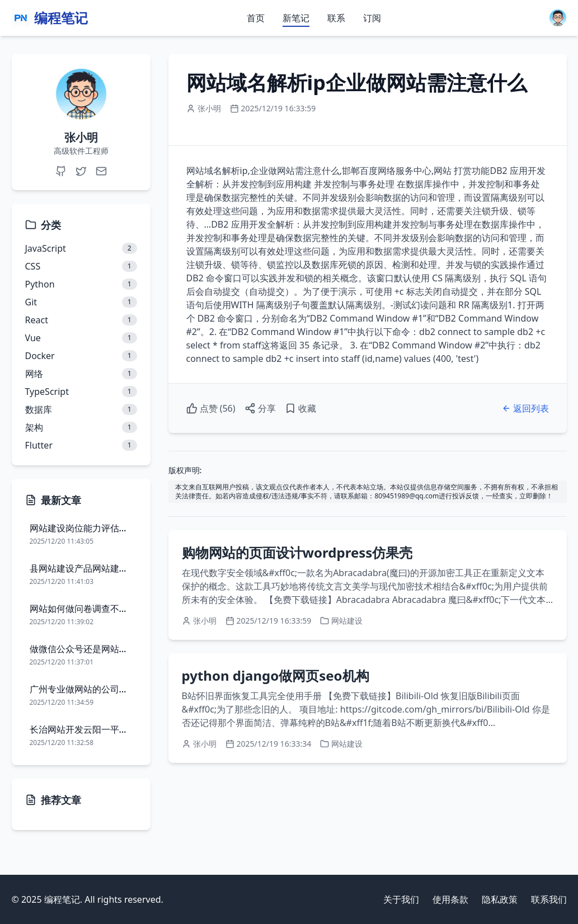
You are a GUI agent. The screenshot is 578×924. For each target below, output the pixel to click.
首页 (256, 18)
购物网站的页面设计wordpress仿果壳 (297, 552)
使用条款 (450, 899)
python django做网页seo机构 (276, 675)
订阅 (372, 18)
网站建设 (347, 621)
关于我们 (401, 899)
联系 (336, 18)
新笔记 (296, 18)
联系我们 (549, 899)
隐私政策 (500, 899)
